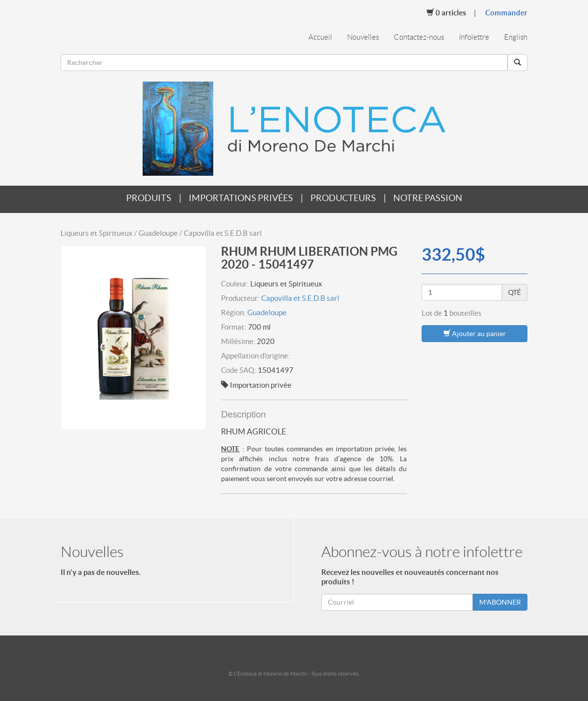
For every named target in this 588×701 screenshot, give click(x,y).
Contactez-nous (419, 37)
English (516, 37)
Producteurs (343, 198)
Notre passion (428, 198)
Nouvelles (363, 37)
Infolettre (474, 37)
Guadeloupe (267, 313)
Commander (506, 13)
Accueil (320, 37)
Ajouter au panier (475, 333)
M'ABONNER (500, 602)
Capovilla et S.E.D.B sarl (300, 298)
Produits (149, 198)
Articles (446, 12)
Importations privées (241, 198)
